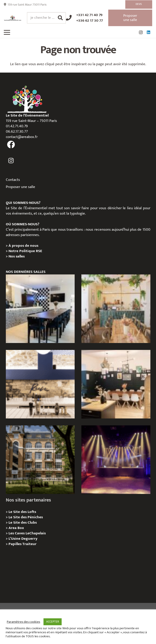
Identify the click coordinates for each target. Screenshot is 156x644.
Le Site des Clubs (23, 523)
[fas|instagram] (11, 161)
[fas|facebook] (11, 145)
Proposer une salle (21, 187)
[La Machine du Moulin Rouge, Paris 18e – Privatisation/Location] (116, 460)
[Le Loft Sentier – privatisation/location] (40, 309)
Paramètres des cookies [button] (23, 622)
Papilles (15, 544)
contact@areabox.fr (22, 137)
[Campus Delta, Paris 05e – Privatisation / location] (40, 460)
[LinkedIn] (148, 32)
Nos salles (17, 256)
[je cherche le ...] (46, 18)
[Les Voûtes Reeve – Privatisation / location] (40, 384)
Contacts (13, 180)
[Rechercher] (60, 18)
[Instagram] (141, 32)
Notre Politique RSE (25, 251)
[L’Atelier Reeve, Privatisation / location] (116, 384)
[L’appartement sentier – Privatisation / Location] (116, 309)
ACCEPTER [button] (53, 622)
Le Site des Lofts (22, 512)
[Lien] (13, 18)
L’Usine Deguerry (23, 539)
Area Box (16, 528)
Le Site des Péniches (26, 517)
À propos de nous (23, 246)
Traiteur (29, 544)
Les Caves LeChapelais (27, 533)
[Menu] (7, 32)
